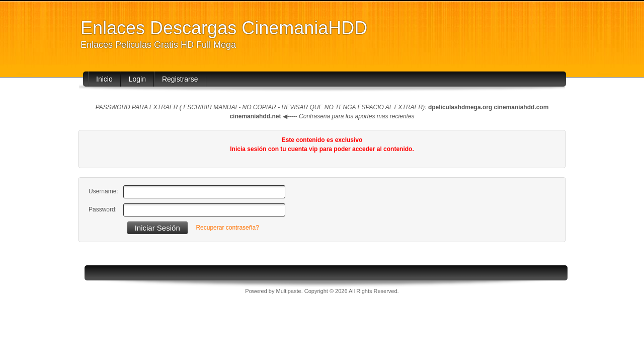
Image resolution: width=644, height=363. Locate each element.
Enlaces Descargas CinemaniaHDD (224, 28)
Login (137, 79)
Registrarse (180, 79)
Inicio (104, 79)
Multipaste (289, 291)
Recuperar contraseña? (227, 228)
